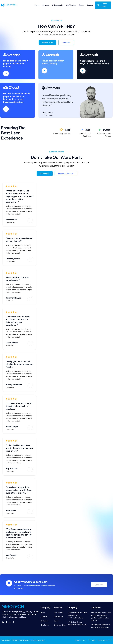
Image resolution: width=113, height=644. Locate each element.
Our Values (66, 42)
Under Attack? (102, 5)
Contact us (99, 585)
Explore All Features (66, 173)
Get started (45, 173)
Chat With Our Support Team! (31, 582)
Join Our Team (47, 42)
